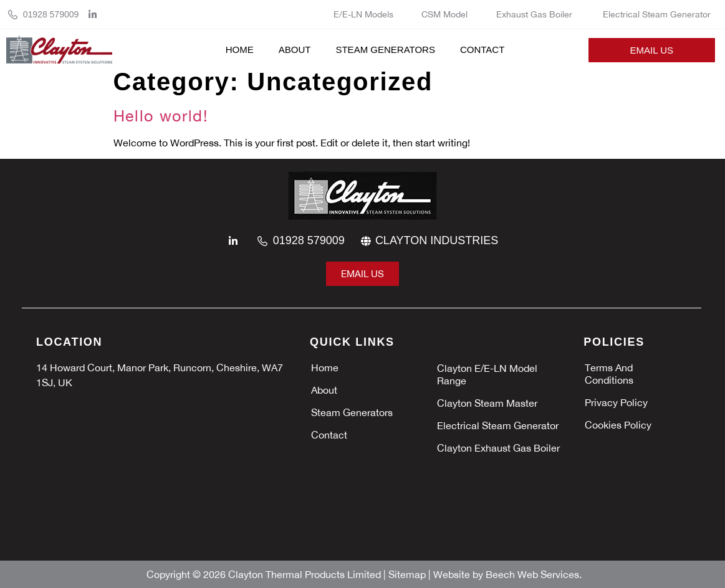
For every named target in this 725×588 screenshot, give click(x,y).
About (295, 50)
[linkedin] (96, 15)
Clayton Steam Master (488, 403)
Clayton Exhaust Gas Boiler (500, 448)
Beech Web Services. (534, 574)
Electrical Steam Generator (657, 14)
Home (240, 50)
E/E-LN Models (363, 14)
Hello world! (161, 116)
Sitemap (408, 574)
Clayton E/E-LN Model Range (487, 374)
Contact (482, 50)
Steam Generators (385, 50)
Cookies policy (618, 425)
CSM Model (444, 14)
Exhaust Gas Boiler (535, 14)
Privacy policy (616, 402)
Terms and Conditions (609, 374)
